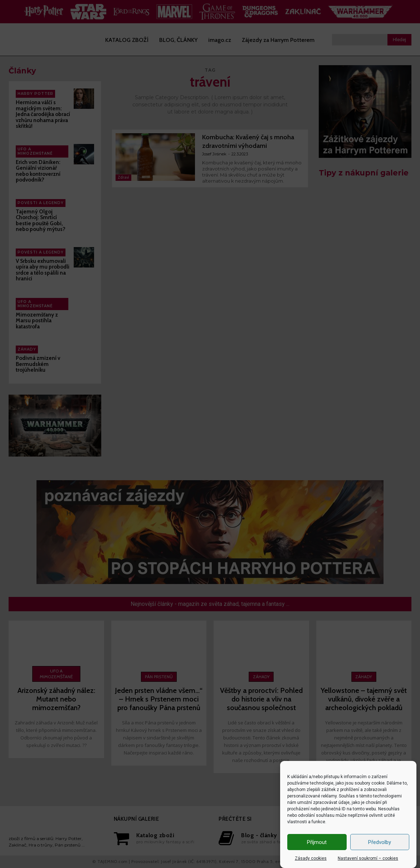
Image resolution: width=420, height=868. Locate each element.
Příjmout (317, 842)
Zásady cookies (311, 858)
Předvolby (380, 842)
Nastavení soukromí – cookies (368, 858)
